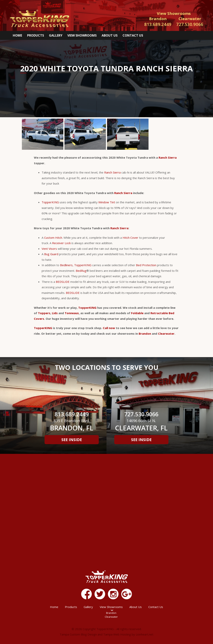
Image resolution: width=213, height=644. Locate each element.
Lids (55, 313)
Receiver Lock (61, 243)
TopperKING (50, 202)
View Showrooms (82, 35)
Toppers (44, 313)
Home (17, 35)
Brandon (145, 334)
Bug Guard (51, 254)
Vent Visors (49, 249)
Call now (109, 328)
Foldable (137, 313)
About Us (110, 35)
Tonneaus (72, 313)
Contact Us (133, 35)
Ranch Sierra (168, 157)
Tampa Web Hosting (117, 634)
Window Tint (107, 202)
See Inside (72, 440)
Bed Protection (146, 265)
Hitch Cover (130, 238)
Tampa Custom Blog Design (78, 634)
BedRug (81, 271)
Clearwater (166, 334)
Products (36, 35)
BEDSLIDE (63, 282)
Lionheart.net (145, 634)
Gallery (56, 35)
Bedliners (66, 265)
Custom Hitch (53, 238)
